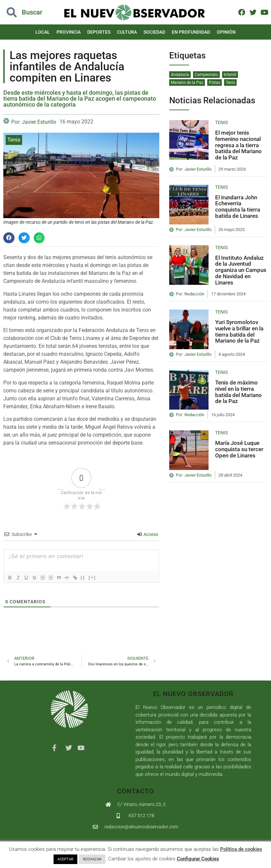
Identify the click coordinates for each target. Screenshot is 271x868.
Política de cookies (241, 849)
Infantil (230, 75)
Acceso (148, 534)
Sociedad (154, 32)
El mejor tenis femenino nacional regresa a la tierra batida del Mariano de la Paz (238, 145)
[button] (9, 238)
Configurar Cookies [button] (198, 859)
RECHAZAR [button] (92, 859)
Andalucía (180, 75)
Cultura (127, 32)
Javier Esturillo (39, 122)
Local (43, 32)
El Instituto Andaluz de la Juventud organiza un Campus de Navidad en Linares (241, 270)
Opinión (226, 32)
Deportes (99, 32)
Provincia (69, 32)
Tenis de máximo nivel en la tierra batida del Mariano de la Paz (238, 392)
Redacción (194, 294)
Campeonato (206, 75)
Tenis (14, 140)
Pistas (214, 83)
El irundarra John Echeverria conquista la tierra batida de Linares (238, 207)
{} (93, 577)
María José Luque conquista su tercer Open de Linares (239, 449)
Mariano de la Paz (187, 83)
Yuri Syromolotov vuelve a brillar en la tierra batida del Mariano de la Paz (239, 331)
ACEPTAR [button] (65, 859)
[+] (102, 577)
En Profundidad (191, 32)
